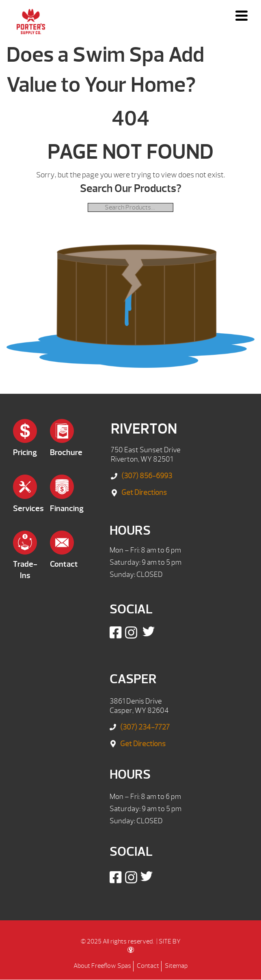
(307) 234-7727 (145, 727)
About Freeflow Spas (102, 966)
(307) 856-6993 (147, 476)
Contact (148, 966)
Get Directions (144, 493)
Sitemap (176, 966)
